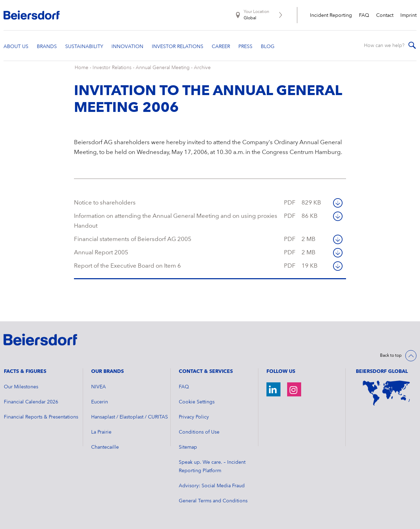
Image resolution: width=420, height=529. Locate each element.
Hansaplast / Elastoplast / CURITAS (130, 417)
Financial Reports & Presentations (41, 417)
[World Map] (386, 393)
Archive (202, 68)
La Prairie (101, 432)
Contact (385, 15)
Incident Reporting (331, 15)
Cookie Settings (197, 402)
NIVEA (99, 387)
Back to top (391, 356)
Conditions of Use (199, 432)
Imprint (408, 15)
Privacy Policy (194, 417)
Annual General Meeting (163, 68)
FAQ (364, 15)
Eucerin (100, 402)
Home (82, 68)
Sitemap (188, 447)
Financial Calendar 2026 (31, 402)
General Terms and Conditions (213, 501)
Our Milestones (21, 387)
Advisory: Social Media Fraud (212, 486)
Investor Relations (112, 68)
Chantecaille (105, 447)
